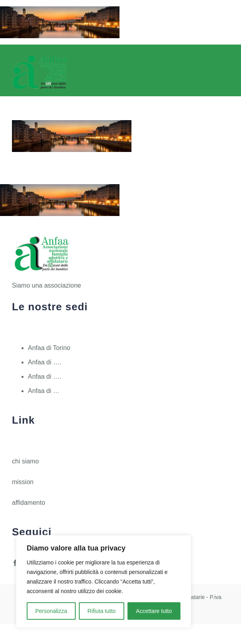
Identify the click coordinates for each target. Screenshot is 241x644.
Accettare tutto (154, 611)
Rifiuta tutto (102, 611)
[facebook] (15, 563)
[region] (104, 582)
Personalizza (51, 611)
